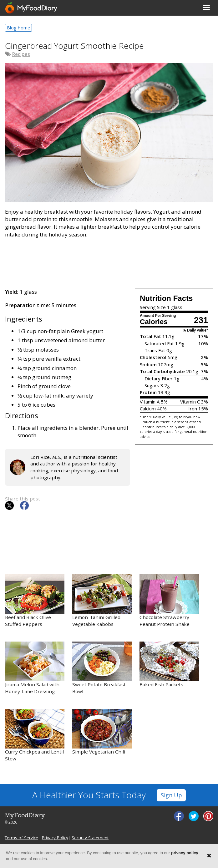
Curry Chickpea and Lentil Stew (35, 735)
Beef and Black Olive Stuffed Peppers (35, 601)
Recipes (21, 54)
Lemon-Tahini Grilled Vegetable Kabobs (102, 601)
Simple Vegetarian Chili (102, 732)
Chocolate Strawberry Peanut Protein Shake (169, 601)
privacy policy (185, 853)
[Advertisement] (109, 262)
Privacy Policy (55, 838)
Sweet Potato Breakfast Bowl (102, 668)
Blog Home (18, 28)
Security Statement (90, 838)
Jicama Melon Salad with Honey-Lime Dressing (35, 668)
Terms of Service (21, 838)
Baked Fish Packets (169, 665)
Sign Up (171, 795)
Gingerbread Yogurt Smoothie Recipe (74, 46)
